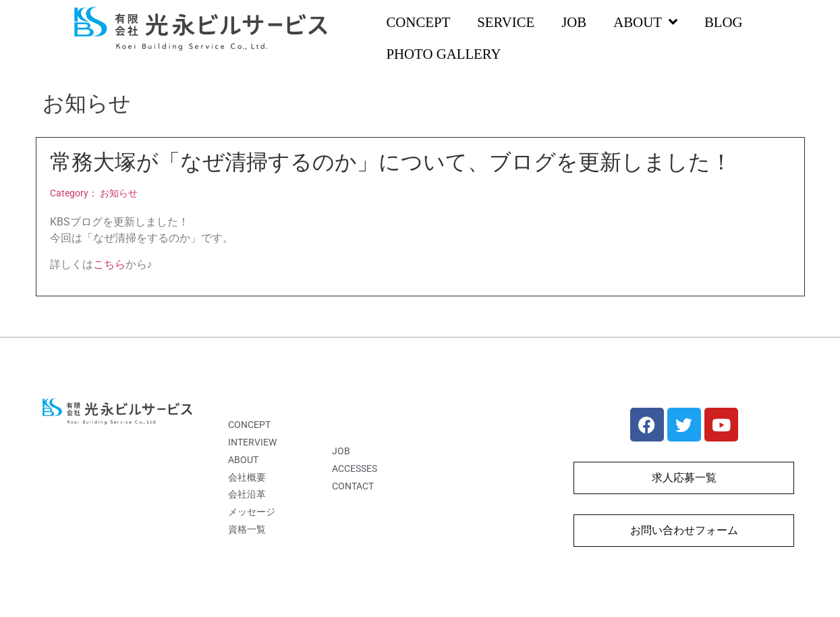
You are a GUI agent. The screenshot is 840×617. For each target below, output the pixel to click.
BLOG (724, 22)
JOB (574, 22)
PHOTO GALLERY (443, 54)
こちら (109, 264)
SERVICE (506, 22)
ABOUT (645, 23)
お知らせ (119, 193)
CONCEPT (418, 22)
